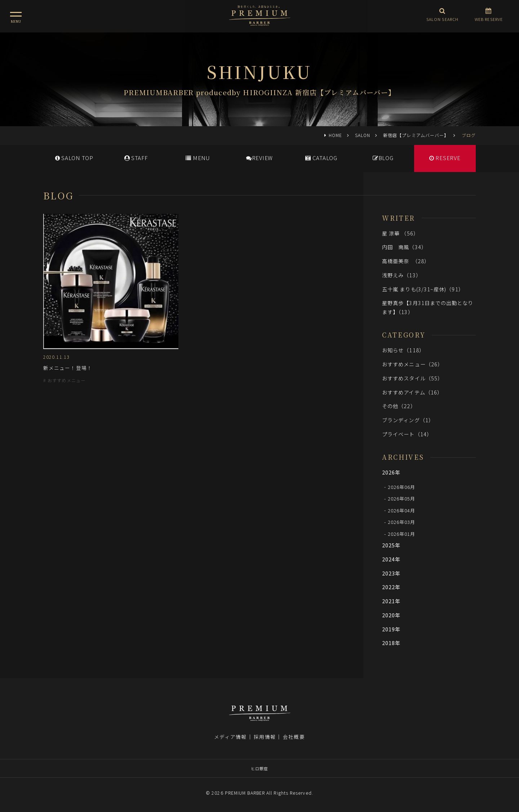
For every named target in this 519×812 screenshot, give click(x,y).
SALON (363, 135)
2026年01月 (402, 534)
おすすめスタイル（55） (412, 378)
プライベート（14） (407, 434)
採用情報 (265, 737)
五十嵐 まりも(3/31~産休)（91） (423, 289)
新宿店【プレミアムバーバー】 (416, 135)
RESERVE (445, 158)
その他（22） (399, 406)
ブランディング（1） (408, 420)
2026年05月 (402, 498)
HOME (335, 135)
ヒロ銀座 (259, 768)
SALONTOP (74, 158)
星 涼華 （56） (400, 233)
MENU (198, 158)
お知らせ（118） (403, 350)
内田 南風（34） (404, 247)
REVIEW (259, 158)
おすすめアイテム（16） (412, 392)
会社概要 (294, 737)
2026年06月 (402, 487)
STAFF (136, 158)
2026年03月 (402, 522)
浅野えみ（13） (402, 275)
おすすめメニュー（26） (412, 364)
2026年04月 (402, 510)
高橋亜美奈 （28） (406, 261)
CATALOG (321, 158)
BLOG (383, 158)
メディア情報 (230, 737)
